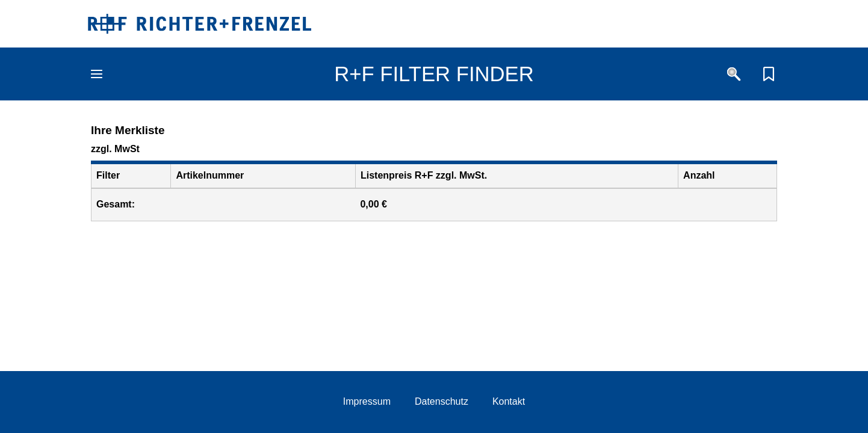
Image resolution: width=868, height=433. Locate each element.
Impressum (367, 401)
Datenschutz (442, 401)
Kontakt (509, 401)
